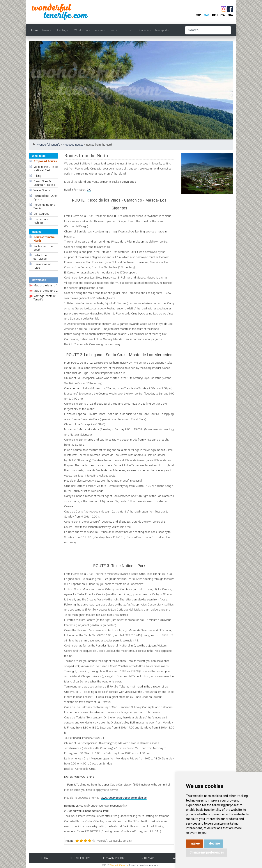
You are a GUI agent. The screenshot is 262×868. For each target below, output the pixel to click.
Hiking (37, 176)
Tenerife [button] (47, 30)
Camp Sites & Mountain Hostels (44, 183)
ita (223, 15)
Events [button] (113, 30)
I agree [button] (195, 843)
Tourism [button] (129, 30)
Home (35, 30)
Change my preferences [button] (207, 852)
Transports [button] (162, 30)
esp (198, 15)
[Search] (208, 30)
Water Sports (42, 190)
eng (206, 15)
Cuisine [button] (144, 30)
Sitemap (148, 858)
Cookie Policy (80, 858)
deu (215, 15)
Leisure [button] (99, 30)
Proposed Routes (73, 145)
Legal (45, 858)
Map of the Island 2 (45, 291)
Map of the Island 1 (45, 285)
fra (230, 15)
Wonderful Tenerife (49, 145)
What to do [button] (81, 30)
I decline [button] (214, 843)
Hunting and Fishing (41, 221)
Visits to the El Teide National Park (46, 169)
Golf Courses (41, 214)
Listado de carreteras (40, 257)
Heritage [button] (63, 30)
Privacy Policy (114, 858)
